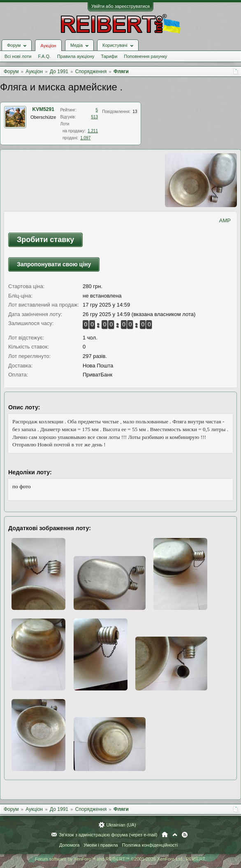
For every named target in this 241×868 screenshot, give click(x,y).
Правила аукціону (76, 56)
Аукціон (48, 46)
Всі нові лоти (18, 56)
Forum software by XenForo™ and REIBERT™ (120, 859)
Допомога (69, 845)
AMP (225, 220)
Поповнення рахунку (145, 56)
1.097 (85, 138)
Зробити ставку (45, 240)
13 (135, 112)
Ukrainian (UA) (121, 825)
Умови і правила (101, 845)
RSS (185, 835)
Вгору (175, 835)
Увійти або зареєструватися (120, 6)
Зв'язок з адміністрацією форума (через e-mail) (108, 835)
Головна (165, 835)
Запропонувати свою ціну (54, 264)
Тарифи (109, 56)
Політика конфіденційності (150, 845)
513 (94, 117)
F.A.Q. (44, 56)
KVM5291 (43, 109)
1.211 (93, 131)
